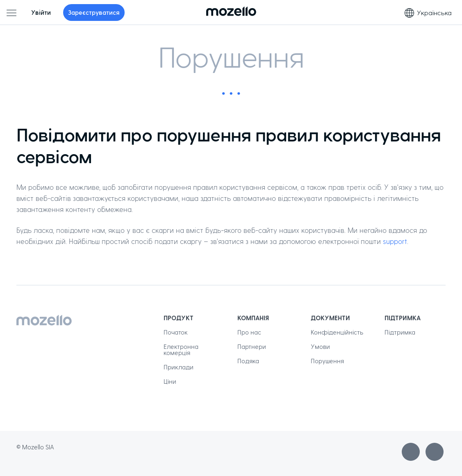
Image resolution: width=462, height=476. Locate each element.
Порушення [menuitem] (327, 361)
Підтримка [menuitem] (400, 332)
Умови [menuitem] (320, 346)
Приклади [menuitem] (179, 367)
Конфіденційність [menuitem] (337, 332)
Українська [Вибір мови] (428, 13)
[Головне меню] (11, 13)
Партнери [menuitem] (252, 346)
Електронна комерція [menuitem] (181, 350)
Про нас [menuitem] (249, 332)
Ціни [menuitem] (170, 381)
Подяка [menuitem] (248, 361)
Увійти (41, 12)
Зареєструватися (94, 12)
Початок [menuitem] (176, 332)
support (395, 241)
